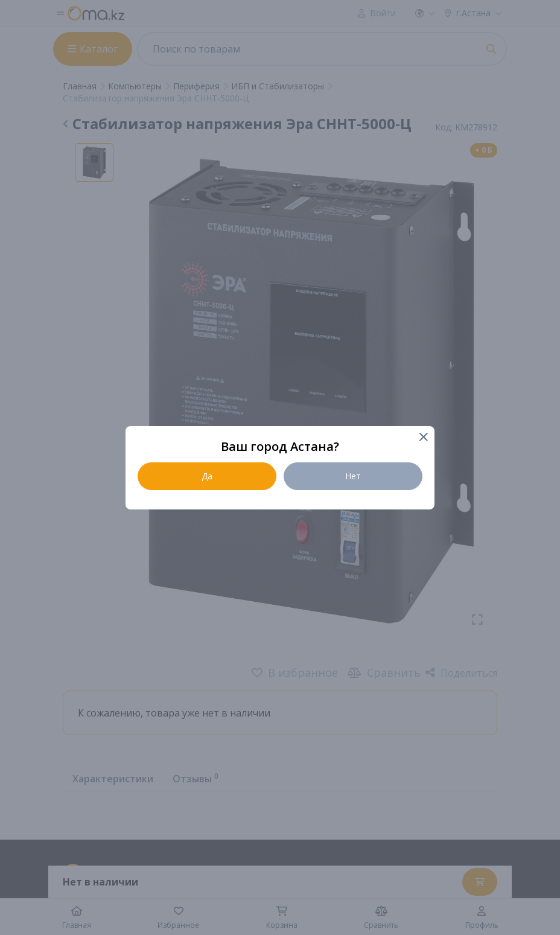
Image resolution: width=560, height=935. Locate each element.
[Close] (423, 438)
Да (207, 476)
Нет (353, 476)
